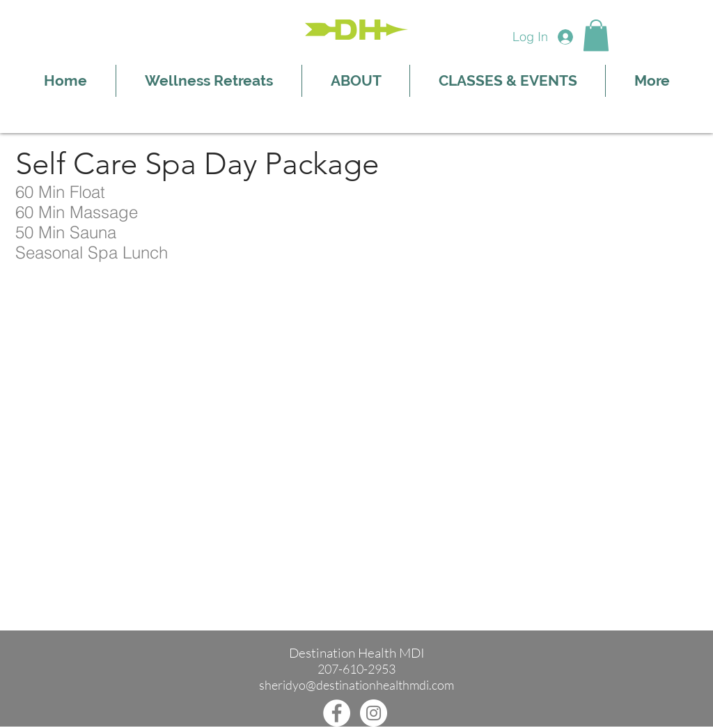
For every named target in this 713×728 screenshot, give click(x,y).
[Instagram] (374, 713)
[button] (596, 35)
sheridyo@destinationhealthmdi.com (356, 685)
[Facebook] (337, 713)
